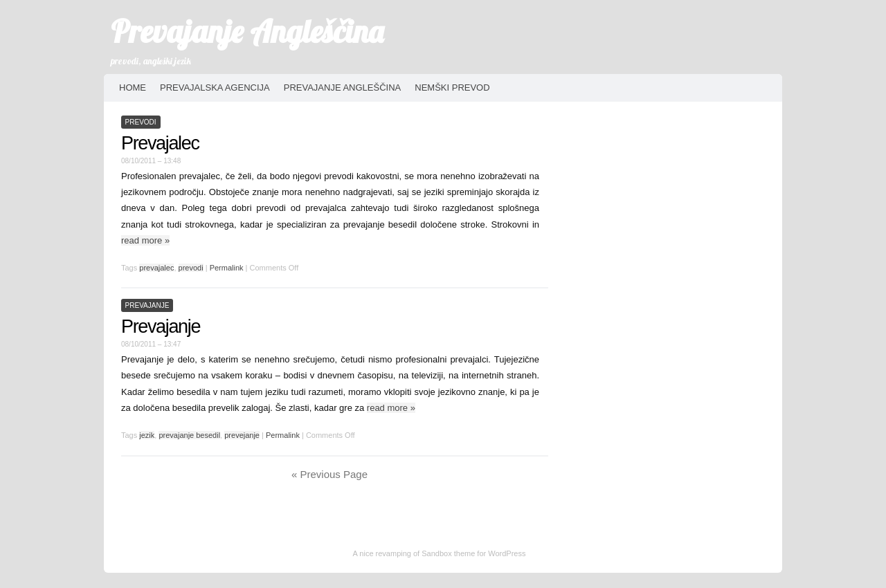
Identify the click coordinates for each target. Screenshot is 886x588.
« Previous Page (329, 474)
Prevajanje (161, 327)
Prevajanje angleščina (343, 88)
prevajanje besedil (189, 435)
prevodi (141, 122)
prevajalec (156, 268)
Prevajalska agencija (215, 88)
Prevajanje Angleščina (247, 31)
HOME (133, 88)
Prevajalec (160, 143)
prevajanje (147, 305)
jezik (147, 435)
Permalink (227, 268)
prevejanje (242, 435)
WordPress (507, 553)
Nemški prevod (452, 88)
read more (145, 240)
